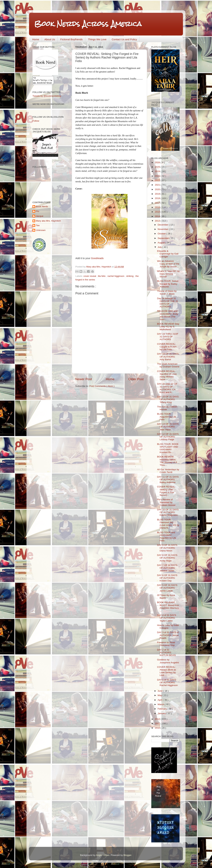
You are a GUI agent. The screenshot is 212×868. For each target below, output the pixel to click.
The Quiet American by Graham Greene (168, 365)
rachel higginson (116, 276)
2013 (158, 221)
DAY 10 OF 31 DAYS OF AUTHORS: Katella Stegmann (168, 512)
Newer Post (84, 379)
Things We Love (97, 39)
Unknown (41, 232)
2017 (158, 203)
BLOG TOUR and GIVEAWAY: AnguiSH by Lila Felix (167, 537)
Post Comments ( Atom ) (102, 386)
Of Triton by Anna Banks (166, 597)
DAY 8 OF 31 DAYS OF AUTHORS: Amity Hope (167, 558)
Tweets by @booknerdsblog (47, 97)
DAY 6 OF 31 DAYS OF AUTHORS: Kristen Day (167, 578)
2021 (158, 185)
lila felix (102, 276)
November (163, 229)
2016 (158, 207)
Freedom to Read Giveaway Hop (166, 644)
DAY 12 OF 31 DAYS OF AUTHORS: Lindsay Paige (168, 437)
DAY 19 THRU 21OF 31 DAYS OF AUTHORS (168, 337)
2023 (158, 176)
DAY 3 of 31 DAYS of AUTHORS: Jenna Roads (168, 635)
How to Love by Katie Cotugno (168, 627)
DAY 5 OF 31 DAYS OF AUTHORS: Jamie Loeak (167, 588)
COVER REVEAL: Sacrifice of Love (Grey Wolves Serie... (167, 375)
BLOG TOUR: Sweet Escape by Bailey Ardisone (168, 284)
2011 (158, 723)
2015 (158, 212)
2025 (158, 167)
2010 (158, 728)
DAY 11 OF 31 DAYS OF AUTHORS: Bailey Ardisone (168, 480)
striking (130, 276)
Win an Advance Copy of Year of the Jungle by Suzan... (168, 264)
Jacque (40, 218)
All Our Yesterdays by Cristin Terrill (168, 471)
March (161, 704)
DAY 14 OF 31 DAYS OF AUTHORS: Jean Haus (168, 427)
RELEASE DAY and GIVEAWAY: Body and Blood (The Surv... (168, 315)
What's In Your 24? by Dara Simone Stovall (168, 274)
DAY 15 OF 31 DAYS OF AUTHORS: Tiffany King (168, 399)
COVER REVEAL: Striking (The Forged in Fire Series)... (166, 491)
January (162, 713)
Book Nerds (42, 208)
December (163, 225)
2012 (158, 719)
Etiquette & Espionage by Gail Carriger (168, 254)
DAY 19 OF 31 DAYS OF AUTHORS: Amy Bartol (168, 357)
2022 (158, 180)
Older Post (136, 379)
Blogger (127, 855)
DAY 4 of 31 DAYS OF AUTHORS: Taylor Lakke (167, 618)
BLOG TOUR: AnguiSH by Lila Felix (167, 417)
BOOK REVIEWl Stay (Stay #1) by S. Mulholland (168, 327)
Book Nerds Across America (88, 24)
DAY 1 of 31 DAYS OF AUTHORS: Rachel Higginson (167, 683)
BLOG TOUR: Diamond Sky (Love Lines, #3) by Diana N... (168, 524)
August (162, 243)
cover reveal (90, 276)
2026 (158, 162)
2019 (158, 194)
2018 (158, 198)
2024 (158, 171)
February (163, 709)
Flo (38, 213)
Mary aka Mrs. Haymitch (48, 222)
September (164, 238)
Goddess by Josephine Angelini (168, 661)
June (160, 691)
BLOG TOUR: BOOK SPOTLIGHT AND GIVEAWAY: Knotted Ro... (168, 448)
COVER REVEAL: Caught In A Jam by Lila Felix (167, 347)
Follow (36, 122)
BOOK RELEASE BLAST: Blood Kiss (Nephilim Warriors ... (168, 607)
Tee (38, 227)
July (160, 247)
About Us (50, 39)
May (160, 695)
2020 (158, 189)
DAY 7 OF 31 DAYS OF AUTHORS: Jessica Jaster (167, 568)
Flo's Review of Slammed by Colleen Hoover (166, 502)
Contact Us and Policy (124, 39)
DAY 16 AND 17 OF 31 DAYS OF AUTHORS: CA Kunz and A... (167, 388)
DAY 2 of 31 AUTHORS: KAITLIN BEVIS (167, 652)
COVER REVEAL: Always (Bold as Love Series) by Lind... (167, 671)
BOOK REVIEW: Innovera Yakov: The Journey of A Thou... (167, 461)
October (162, 234)
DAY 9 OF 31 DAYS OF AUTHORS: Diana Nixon (167, 548)
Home (36, 39)
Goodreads (97, 258)
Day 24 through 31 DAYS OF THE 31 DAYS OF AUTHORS (168, 303)
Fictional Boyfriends (71, 39)
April (160, 700)
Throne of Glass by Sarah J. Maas (167, 292)
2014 (158, 216)
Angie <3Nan (103, 855)
